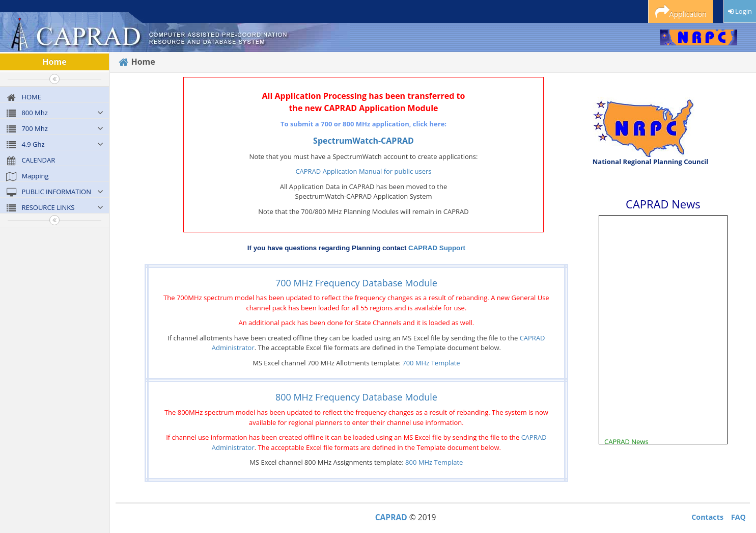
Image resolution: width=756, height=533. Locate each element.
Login (740, 11)
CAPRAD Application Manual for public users (363, 171)
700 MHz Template (431, 363)
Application (681, 12)
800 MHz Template (434, 462)
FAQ (738, 517)
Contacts (707, 517)
